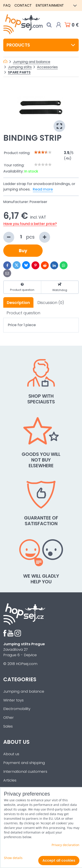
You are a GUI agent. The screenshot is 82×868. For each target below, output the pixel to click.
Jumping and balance (24, 691)
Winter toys (13, 700)
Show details (13, 858)
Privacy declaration (65, 845)
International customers (25, 772)
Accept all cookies (59, 860)
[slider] (43, 152)
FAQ (7, 5)
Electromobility (17, 709)
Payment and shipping (24, 763)
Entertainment (50, 5)
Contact (23, 5)
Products (41, 45)
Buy (23, 251)
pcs (27, 237)
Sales (8, 726)
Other (9, 718)
